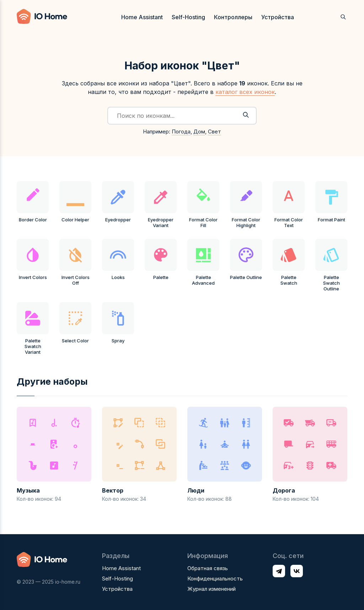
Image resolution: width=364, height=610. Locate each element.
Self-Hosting (188, 17)
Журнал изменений (212, 589)
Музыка (28, 490)
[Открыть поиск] (343, 17)
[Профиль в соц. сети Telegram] (279, 571)
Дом (199, 132)
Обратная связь (208, 568)
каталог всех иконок (245, 92)
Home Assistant (142, 17)
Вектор (113, 490)
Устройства (278, 17)
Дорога (284, 490)
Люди (196, 490)
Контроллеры (233, 17)
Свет (215, 132)
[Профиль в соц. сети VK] (297, 571)
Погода (181, 132)
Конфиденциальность (215, 579)
